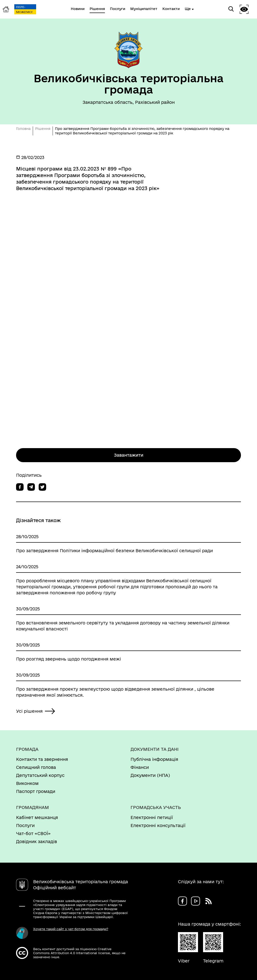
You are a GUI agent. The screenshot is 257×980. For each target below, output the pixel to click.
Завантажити (129, 455)
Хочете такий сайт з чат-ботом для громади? (71, 929)
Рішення (43, 129)
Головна (23, 129)
